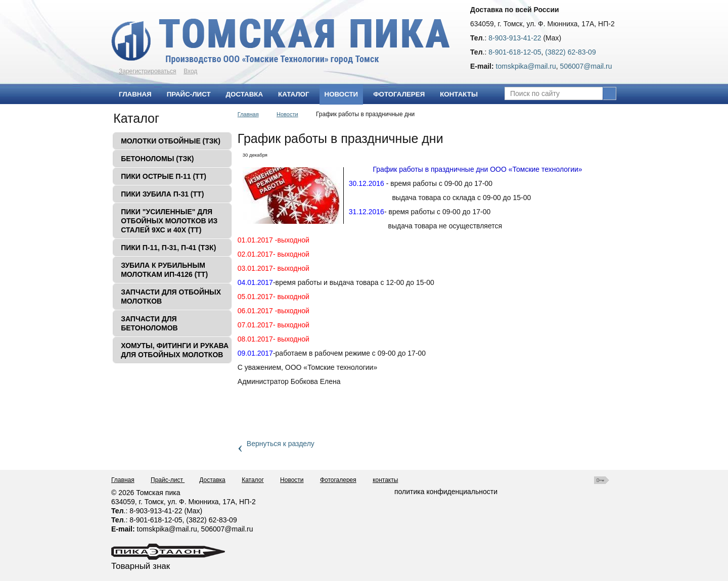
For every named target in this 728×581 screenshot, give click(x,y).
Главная (248, 114)
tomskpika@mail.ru (526, 66)
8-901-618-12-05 (515, 52)
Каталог (136, 118)
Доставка (212, 480)
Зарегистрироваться (147, 71)
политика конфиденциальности (446, 492)
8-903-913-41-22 (515, 38)
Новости (342, 94)
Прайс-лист (168, 480)
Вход (190, 71)
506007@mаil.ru (586, 66)
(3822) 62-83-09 (570, 52)
